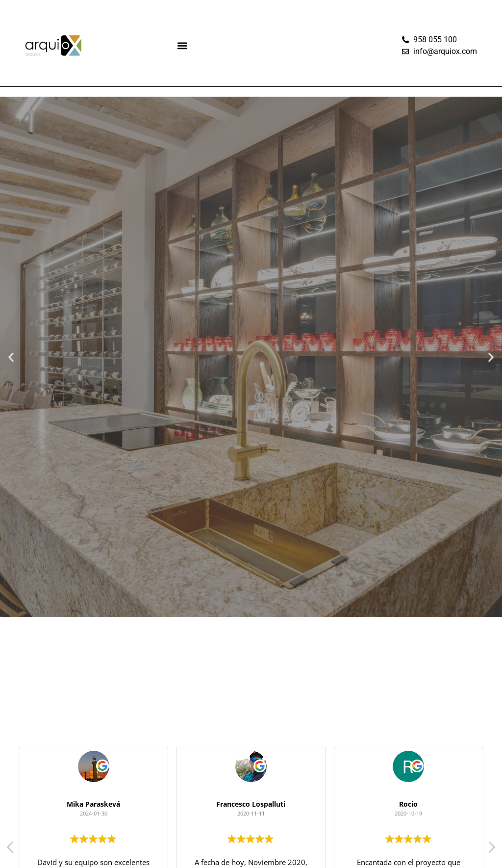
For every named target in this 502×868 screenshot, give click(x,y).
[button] (183, 46)
